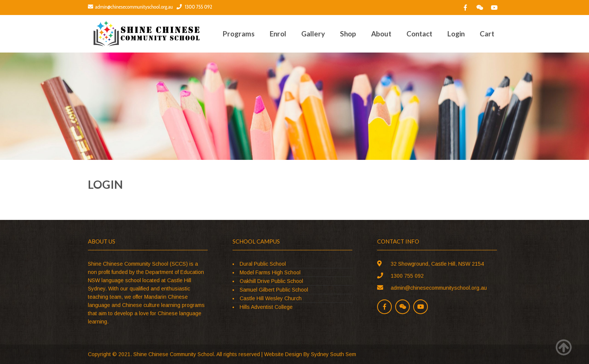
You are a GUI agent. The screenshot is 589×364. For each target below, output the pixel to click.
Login (456, 34)
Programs (239, 34)
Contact (419, 34)
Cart (487, 34)
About (381, 34)
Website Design (283, 354)
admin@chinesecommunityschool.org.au (130, 7)
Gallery (313, 34)
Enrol (278, 34)
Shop (348, 34)
